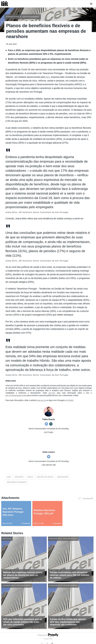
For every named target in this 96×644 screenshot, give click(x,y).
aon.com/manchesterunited (16, 395)
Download (25, 523)
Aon (47, 77)
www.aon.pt (41, 400)
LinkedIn (70, 400)
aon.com (52, 393)
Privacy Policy (48, 639)
